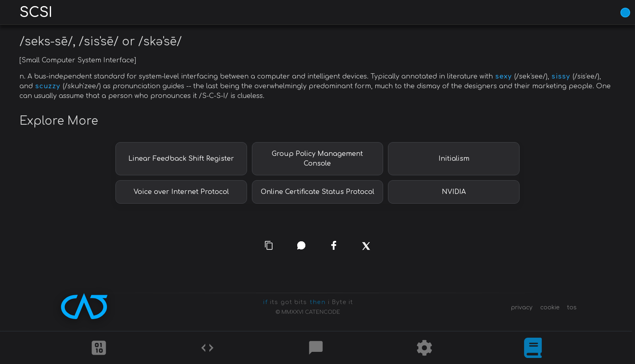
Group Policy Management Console (317, 159)
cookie (550, 308)
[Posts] (316, 348)
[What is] (533, 348)
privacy (522, 308)
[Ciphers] (99, 348)
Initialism (454, 159)
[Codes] (207, 348)
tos (572, 308)
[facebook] (333, 246)
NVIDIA (454, 192)
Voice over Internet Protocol (181, 192)
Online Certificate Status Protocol (317, 192)
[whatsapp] (301, 245)
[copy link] (269, 245)
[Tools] (424, 348)
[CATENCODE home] (84, 306)
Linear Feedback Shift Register (181, 159)
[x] (366, 252)
